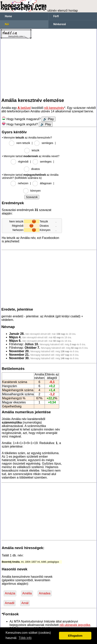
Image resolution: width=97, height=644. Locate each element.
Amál (25, 603)
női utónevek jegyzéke (75, 625)
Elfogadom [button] (75, 636)
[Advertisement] (48, 68)
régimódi (23, 162)
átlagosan (46, 183)
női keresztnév (54, 108)
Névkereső (60, 24)
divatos (36, 169)
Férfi (56, 16)
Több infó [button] (25, 638)
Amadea (45, 593)
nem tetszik (23, 143)
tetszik (36, 150)
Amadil (10, 603)
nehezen (23, 183)
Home (8, 16)
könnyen (36, 191)
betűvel (24, 108)
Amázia (10, 593)
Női (7, 24)
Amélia (27, 593)
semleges (47, 143)
